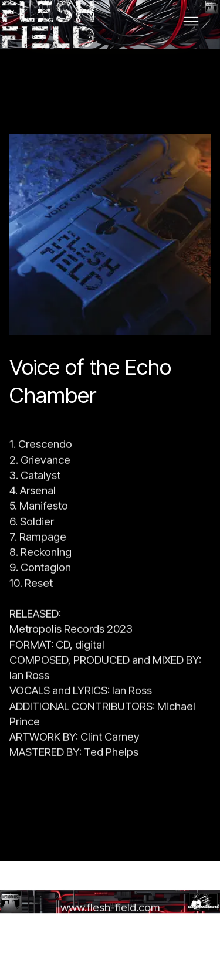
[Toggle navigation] (192, 21)
